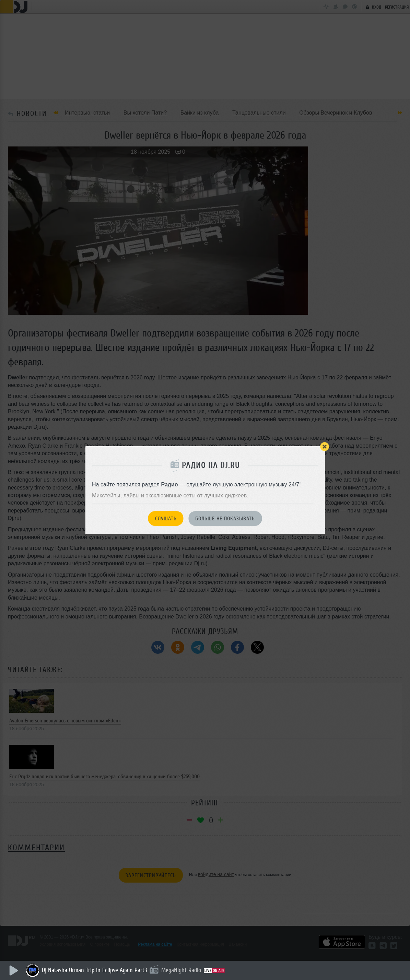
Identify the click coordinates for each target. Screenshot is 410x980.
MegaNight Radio (181, 970)
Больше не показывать (225, 519)
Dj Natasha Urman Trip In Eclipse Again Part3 (94, 970)
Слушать (166, 519)
